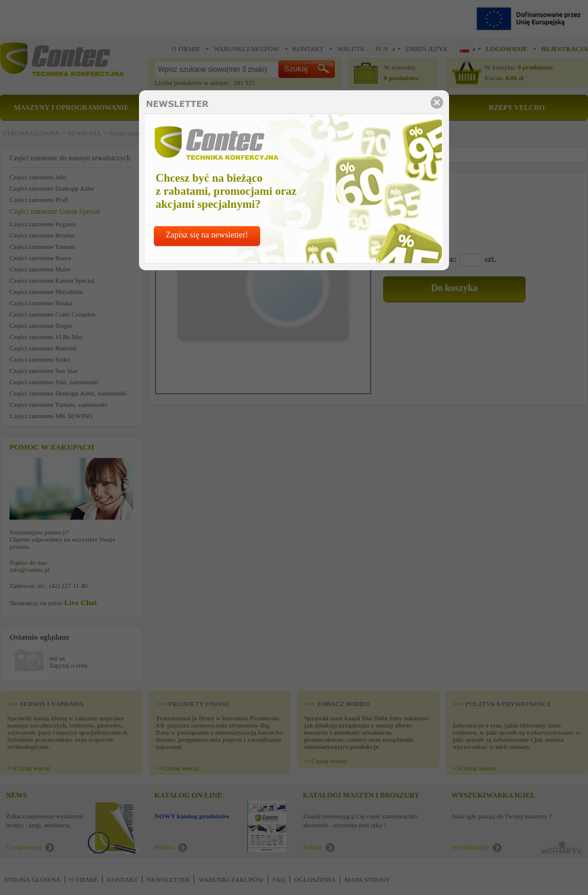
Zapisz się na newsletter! (207, 235)
